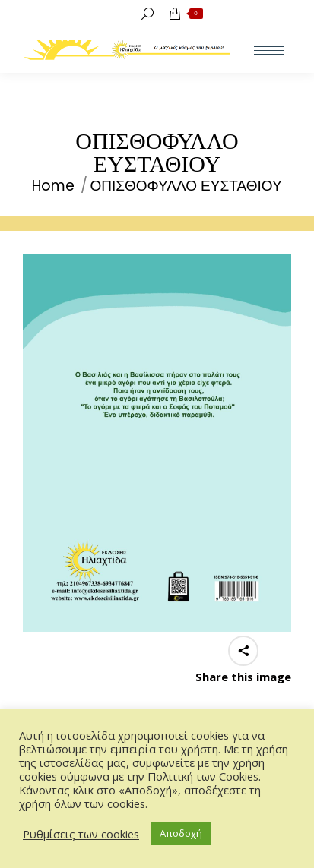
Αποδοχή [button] (181, 833)
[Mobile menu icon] (269, 51)
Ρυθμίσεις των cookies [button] (81, 834)
